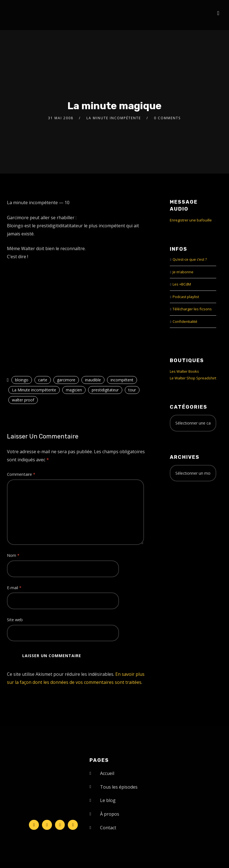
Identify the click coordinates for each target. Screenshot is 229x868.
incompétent (122, 380)
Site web (15, 620)
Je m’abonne (183, 272)
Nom (13, 555)
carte (43, 380)
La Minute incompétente (114, 118)
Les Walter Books (184, 371)
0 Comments (167, 118)
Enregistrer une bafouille (191, 220)
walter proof (23, 400)
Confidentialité (185, 321)
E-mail (14, 588)
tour (132, 390)
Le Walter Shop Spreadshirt (193, 378)
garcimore (66, 380)
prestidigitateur (105, 390)
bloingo (22, 380)
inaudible (93, 380)
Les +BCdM (182, 284)
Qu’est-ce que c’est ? (190, 259)
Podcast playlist (186, 297)
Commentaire (21, 474)
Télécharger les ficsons (192, 309)
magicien (74, 390)
